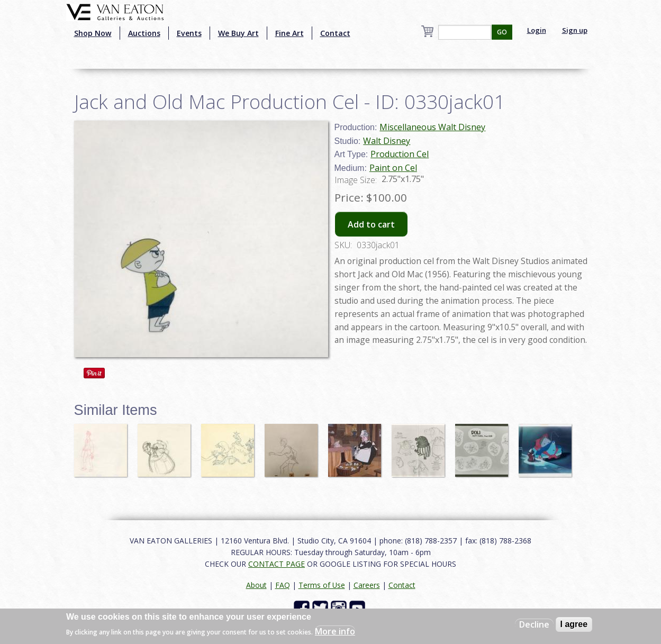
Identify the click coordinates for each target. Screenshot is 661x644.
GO (502, 32)
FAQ (283, 585)
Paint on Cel (393, 168)
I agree (574, 624)
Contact (335, 33)
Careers (367, 585)
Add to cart (371, 224)
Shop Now (93, 33)
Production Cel (400, 154)
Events (189, 33)
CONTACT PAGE (277, 564)
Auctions (144, 33)
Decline (534, 624)
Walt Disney (387, 141)
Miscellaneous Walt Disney (432, 127)
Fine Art (289, 33)
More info (335, 631)
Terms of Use (322, 585)
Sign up (575, 30)
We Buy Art (238, 33)
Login (537, 30)
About (256, 585)
